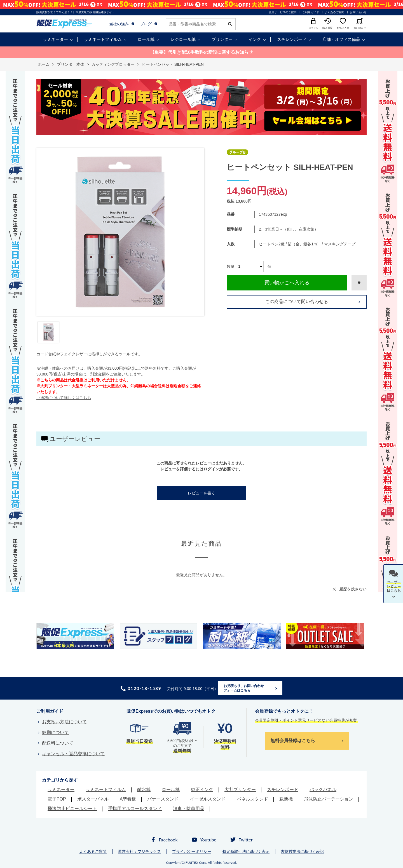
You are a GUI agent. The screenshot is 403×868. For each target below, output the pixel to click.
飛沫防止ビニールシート (72, 809)
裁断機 (286, 799)
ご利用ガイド (311, 12)
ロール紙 (146, 39)
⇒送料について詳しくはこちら (64, 398)
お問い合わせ (358, 12)
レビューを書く (201, 493)
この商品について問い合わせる (297, 302)
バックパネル (323, 790)
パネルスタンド (252, 799)
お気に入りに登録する (359, 283)
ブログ (146, 24)
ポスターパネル (93, 799)
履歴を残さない (353, 589)
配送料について (58, 743)
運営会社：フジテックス (139, 851)
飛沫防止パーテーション (329, 799)
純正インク (202, 790)
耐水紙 (144, 790)
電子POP (57, 799)
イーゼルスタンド (208, 799)
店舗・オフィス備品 (341, 39)
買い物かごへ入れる (287, 283)
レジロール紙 (183, 39)
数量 (231, 266)
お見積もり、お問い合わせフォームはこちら (244, 688)
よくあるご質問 (334, 12)
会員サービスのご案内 (283, 12)
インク (255, 39)
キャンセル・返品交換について (73, 754)
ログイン (211, 469)
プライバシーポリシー (192, 851)
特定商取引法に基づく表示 (246, 851)
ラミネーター (55, 39)
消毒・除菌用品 (189, 809)
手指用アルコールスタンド (135, 809)
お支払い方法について (64, 722)
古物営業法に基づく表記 (302, 851)
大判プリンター (240, 790)
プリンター (222, 39)
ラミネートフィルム (103, 39)
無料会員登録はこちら (293, 741)
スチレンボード (292, 39)
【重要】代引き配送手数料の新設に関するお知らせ (201, 52)
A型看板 (128, 799)
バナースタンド (163, 799)
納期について (55, 732)
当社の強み (119, 24)
